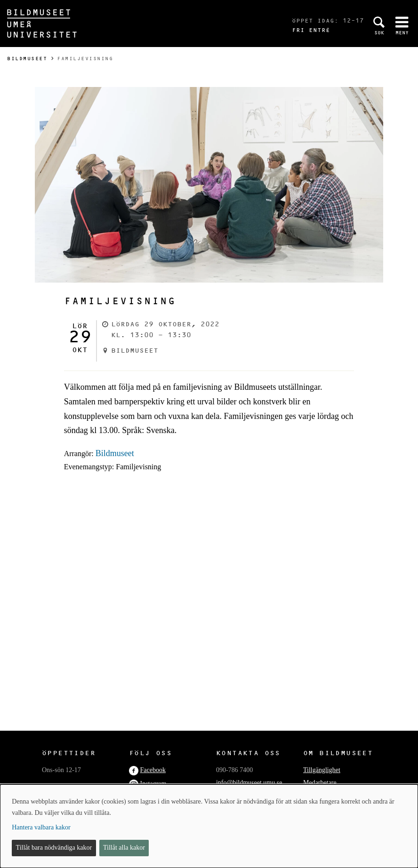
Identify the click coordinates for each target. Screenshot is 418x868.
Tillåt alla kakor (124, 848)
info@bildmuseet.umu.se (249, 783)
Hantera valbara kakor (41, 827)
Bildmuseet (27, 59)
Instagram (153, 784)
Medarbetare (320, 783)
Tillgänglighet (322, 770)
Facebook (153, 770)
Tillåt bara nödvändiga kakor (54, 848)
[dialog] (209, 826)
